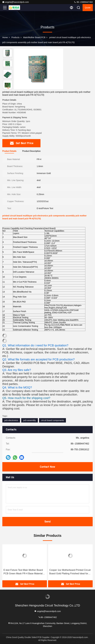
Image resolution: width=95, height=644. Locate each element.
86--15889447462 (83, 2)
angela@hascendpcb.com (15, 2)
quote (88, 8)
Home (5, 37)
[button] (8, 88)
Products (15, 37)
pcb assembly (30, 420)
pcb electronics (11, 420)
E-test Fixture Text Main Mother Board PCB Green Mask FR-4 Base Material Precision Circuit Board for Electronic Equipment (23, 572)
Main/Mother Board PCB (34, 37)
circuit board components (52, 420)
